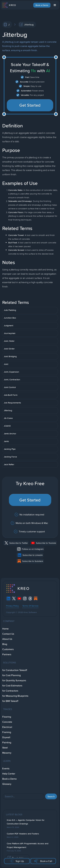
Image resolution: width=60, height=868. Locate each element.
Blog (5, 644)
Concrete (7, 722)
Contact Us (8, 634)
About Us (7, 639)
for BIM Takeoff (10, 701)
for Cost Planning (11, 675)
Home (5, 629)
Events (6, 769)
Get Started (30, 105)
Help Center (9, 774)
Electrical (7, 727)
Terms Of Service (30, 606)
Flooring (7, 717)
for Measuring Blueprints (15, 696)
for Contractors (10, 691)
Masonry (7, 753)
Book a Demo (42, 5)
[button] (55, 5)
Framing (7, 732)
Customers (8, 649)
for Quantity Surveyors (14, 680)
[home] (9, 5)
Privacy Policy (12, 606)
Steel (5, 748)
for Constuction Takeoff (15, 670)
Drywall (6, 737)
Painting (7, 742)
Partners (7, 654)
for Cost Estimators (12, 686)
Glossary (7, 784)
